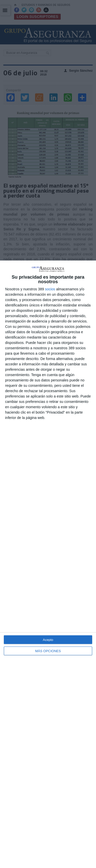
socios (50, 289)
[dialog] (48, 564)
